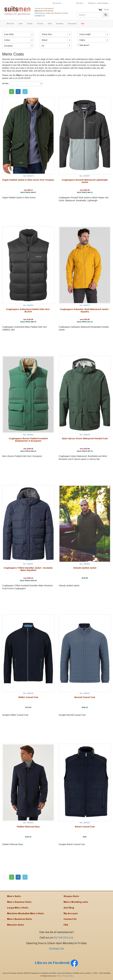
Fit (43, 46)
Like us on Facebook (56, 963)
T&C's (59, 976)
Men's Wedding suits (76, 902)
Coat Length (85, 34)
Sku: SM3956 (85, 435)
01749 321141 (48, 11)
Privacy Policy (68, 976)
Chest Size (47, 34)
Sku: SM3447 (85, 693)
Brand (45, 40)
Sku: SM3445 (28, 693)
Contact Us (40, 16)
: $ (106, 10)
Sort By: (6, 83)
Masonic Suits (16, 925)
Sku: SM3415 (85, 823)
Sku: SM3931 (28, 823)
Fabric (82, 40)
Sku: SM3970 (85, 305)
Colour (7, 40)
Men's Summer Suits (19, 902)
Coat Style (9, 34)
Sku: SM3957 (28, 564)
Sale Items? (83, 45)
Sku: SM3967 (85, 176)
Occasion (8, 46)
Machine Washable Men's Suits (26, 913)
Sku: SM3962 (28, 435)
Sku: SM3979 (28, 176)
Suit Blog (69, 908)
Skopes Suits (71, 896)
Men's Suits (14, 896)
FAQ (66, 925)
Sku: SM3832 (85, 564)
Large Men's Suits (18, 908)
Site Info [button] (80, 3)
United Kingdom (98, 3)
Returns (69, 3)
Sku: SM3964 (28, 305)
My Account (57, 3)
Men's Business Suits (19, 919)
